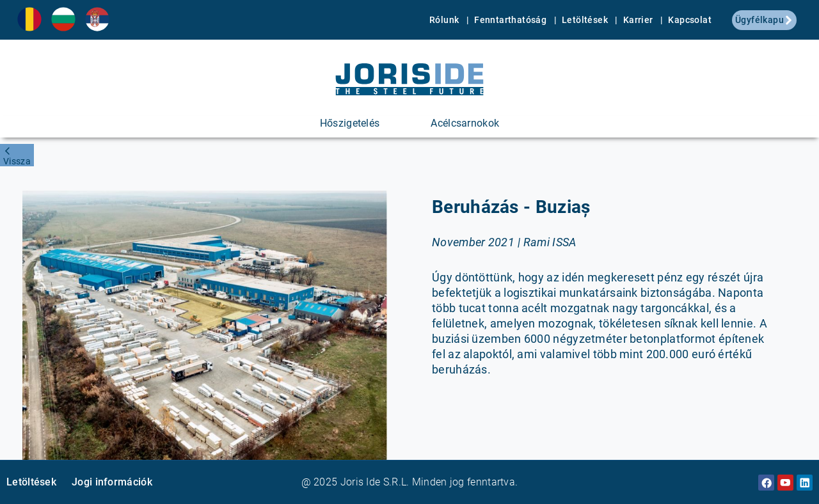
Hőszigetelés (350, 123)
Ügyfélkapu (764, 20)
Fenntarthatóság (511, 20)
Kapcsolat (690, 20)
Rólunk (445, 20)
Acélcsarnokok (465, 123)
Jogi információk (112, 482)
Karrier (639, 20)
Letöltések (586, 20)
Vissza (17, 161)
